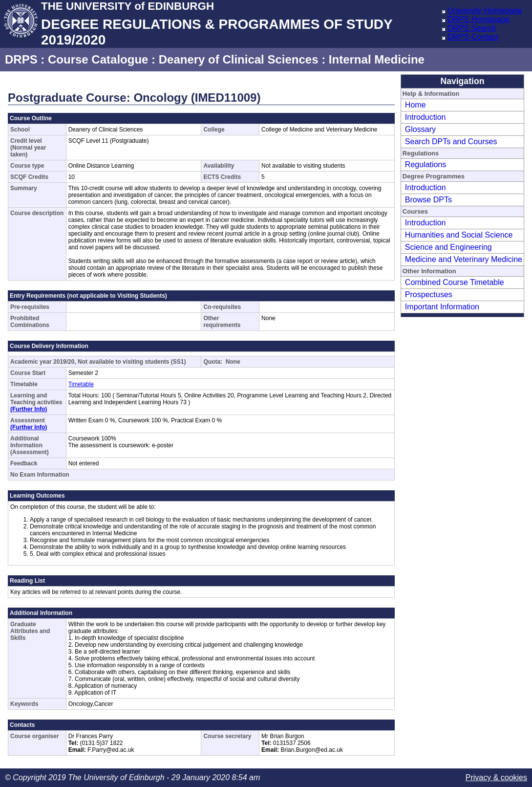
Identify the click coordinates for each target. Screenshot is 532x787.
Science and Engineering (448, 247)
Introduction (426, 117)
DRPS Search (472, 28)
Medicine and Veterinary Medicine (464, 259)
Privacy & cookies (496, 777)
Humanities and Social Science (459, 235)
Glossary (420, 129)
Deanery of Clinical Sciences (239, 59)
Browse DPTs (428, 200)
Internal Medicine (377, 59)
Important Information (442, 307)
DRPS (21, 59)
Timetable (81, 384)
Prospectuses (429, 295)
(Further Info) (29, 409)
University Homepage (485, 11)
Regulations (426, 164)
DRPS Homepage (479, 19)
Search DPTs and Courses (451, 142)
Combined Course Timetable (455, 282)
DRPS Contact (473, 37)
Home (415, 105)
